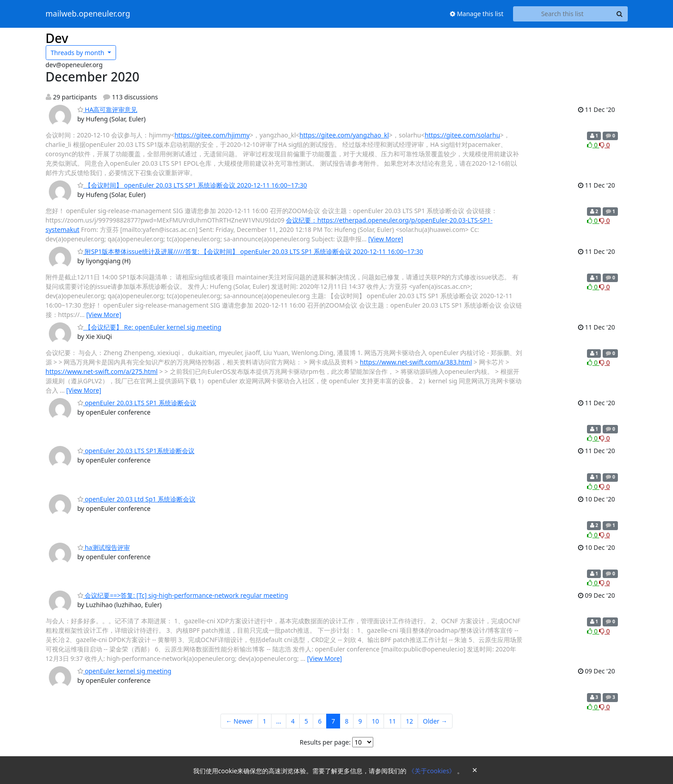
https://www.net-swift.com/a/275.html (102, 371)
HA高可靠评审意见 (108, 109)
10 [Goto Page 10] (375, 721)
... (278, 721)
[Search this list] (563, 14)
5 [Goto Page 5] (306, 721)
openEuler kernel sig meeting (125, 671)
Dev (57, 38)
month (78, 53)
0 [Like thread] (593, 145)
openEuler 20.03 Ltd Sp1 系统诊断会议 (137, 499)
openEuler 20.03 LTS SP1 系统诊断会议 (137, 403)
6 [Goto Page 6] (320, 721)
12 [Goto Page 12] (410, 721)
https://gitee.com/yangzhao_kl (344, 135)
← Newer (239, 721)
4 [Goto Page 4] (293, 721)
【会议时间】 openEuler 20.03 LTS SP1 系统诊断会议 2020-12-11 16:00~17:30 (192, 185)
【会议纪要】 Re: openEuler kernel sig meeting (150, 327)
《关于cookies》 (433, 771)
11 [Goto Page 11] (393, 721)
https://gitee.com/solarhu (462, 135)
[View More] (386, 239)
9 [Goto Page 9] (360, 721)
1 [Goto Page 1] (264, 721)
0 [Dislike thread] (604, 145)
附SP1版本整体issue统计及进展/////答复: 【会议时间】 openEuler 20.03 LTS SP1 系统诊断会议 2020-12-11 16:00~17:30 (250, 251)
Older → (435, 721)
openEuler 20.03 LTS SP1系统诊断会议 (136, 451)
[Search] (620, 14)
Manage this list (477, 14)
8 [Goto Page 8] (347, 721)
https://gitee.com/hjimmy (212, 135)
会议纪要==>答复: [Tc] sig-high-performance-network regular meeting (183, 595)
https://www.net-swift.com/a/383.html (416, 362)
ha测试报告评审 (104, 547)
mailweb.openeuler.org (88, 14)
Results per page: (325, 742)
